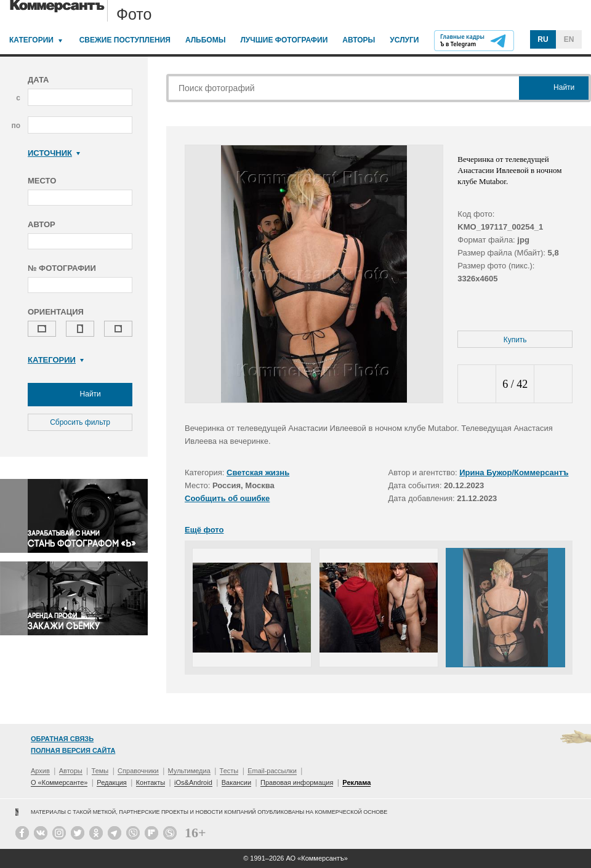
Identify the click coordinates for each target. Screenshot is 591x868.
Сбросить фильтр (80, 422)
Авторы (359, 40)
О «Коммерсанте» (59, 782)
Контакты (151, 782)
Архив (40, 771)
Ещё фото (204, 530)
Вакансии (237, 782)
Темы (100, 771)
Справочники (138, 771)
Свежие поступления (125, 40)
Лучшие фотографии (284, 40)
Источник (54, 153)
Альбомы (206, 40)
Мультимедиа (189, 771)
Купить (515, 340)
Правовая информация (297, 782)
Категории (31, 40)
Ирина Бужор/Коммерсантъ (514, 472)
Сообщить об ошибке (227, 498)
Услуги (404, 40)
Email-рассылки (272, 771)
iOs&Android (193, 782)
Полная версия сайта (73, 750)
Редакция (111, 782)
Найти (80, 395)
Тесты (229, 771)
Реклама (356, 782)
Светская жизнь (258, 472)
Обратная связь (62, 739)
